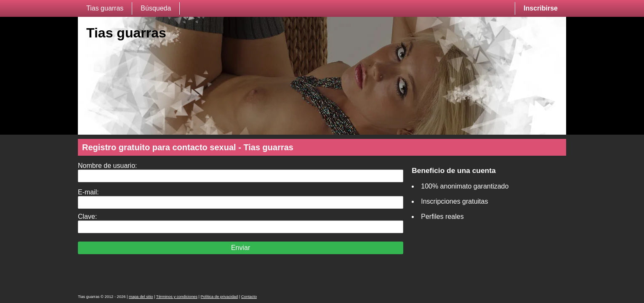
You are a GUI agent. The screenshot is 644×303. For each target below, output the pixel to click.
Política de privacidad (220, 297)
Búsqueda (156, 8)
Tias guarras (105, 8)
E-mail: (88, 192)
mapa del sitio (141, 297)
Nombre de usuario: (108, 166)
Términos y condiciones (177, 297)
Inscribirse (541, 8)
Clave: (87, 217)
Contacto (249, 297)
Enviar (241, 248)
